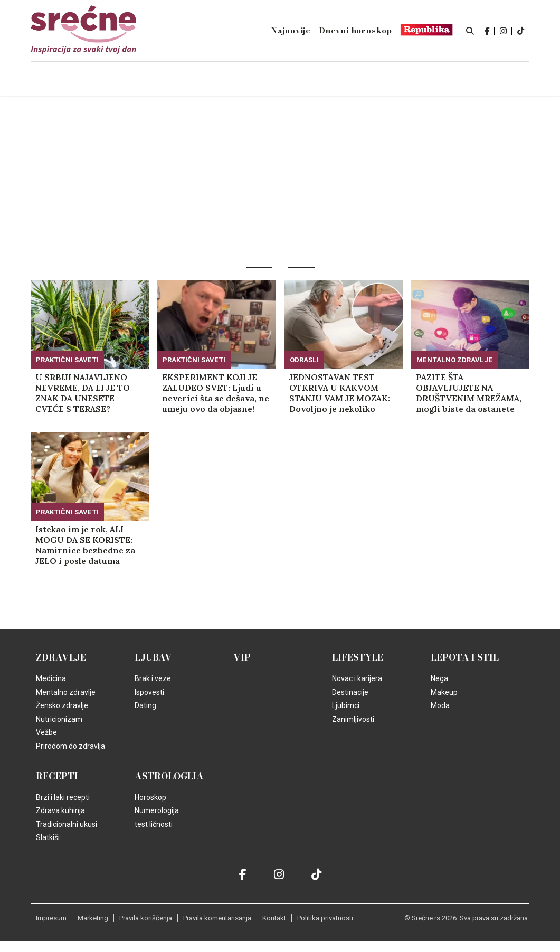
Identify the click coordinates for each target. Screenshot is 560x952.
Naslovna (101, 79)
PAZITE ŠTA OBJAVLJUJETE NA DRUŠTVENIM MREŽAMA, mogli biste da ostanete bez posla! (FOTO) (469, 393)
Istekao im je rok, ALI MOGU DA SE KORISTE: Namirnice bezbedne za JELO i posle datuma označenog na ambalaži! (86, 545)
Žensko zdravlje (62, 705)
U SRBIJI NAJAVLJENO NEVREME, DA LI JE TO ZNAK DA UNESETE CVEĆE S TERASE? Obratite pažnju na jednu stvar (88, 393)
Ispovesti (149, 692)
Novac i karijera (357, 678)
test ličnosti (154, 824)
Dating (145, 705)
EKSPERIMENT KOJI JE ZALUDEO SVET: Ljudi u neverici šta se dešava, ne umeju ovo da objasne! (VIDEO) (216, 393)
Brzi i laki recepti (63, 797)
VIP (242, 657)
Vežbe (46, 732)
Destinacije (350, 692)
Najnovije (291, 31)
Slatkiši (48, 837)
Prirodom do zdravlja (70, 746)
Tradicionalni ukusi (67, 824)
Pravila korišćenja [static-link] (146, 918)
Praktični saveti (67, 360)
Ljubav (153, 657)
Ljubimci (346, 705)
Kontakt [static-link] (274, 918)
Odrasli (304, 360)
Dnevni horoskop (355, 31)
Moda (440, 705)
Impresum (51, 918)
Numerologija (157, 810)
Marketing (93, 918)
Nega (439, 678)
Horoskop (150, 797)
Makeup (444, 692)
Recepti (57, 776)
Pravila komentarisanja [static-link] (217, 918)
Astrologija (169, 776)
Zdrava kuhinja (60, 810)
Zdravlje (61, 657)
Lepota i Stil (465, 657)
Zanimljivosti (353, 719)
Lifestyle (358, 657)
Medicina (51, 678)
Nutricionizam (59, 719)
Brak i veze (153, 678)
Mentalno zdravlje (454, 360)
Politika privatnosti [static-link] (325, 918)
